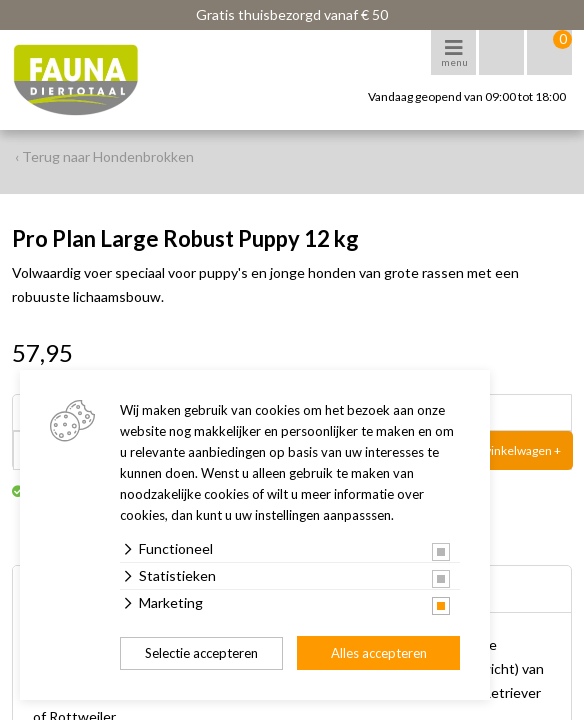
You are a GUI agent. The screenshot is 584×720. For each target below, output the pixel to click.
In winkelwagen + (515, 450)
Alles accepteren (379, 653)
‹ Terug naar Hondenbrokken (104, 156)
